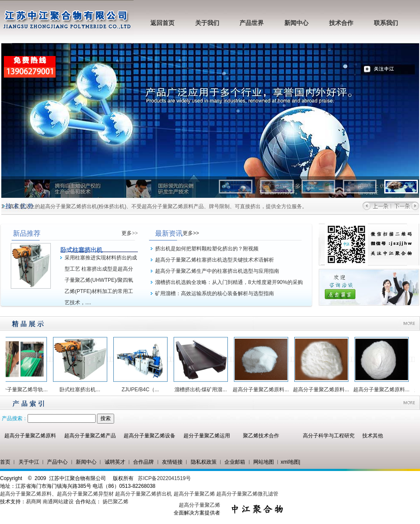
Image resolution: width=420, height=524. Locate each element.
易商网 (34, 502)
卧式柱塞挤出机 (81, 250)
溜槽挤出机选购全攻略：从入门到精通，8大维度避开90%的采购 (229, 282)
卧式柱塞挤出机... (83, 390)
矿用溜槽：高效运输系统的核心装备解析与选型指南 (215, 293)
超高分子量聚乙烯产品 (90, 436)
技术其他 (373, 436)
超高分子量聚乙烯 (194, 494)
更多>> (130, 233)
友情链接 (172, 462)
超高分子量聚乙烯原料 (30, 436)
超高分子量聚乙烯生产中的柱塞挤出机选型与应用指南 (217, 271)
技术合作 (341, 23)
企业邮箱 (235, 462)
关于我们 (207, 23)
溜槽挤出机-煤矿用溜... (204, 390)
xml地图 (290, 462)
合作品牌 (143, 462)
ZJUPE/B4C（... (143, 390)
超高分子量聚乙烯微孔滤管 (247, 494)
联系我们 (386, 23)
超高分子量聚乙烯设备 (149, 436)
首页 (5, 462)
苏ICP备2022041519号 (164, 478)
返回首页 (162, 23)
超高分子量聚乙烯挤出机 (144, 494)
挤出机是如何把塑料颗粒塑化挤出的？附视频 (207, 249)
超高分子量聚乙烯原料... (264, 390)
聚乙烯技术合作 (261, 436)
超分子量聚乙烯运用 (207, 436)
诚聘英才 (115, 462)
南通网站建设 (58, 502)
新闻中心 (296, 23)
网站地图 (264, 462)
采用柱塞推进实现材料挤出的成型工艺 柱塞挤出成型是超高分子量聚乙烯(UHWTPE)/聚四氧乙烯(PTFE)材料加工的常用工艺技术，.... (101, 280)
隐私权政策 (204, 462)
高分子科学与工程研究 (329, 436)
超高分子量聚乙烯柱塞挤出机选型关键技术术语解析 (215, 260)
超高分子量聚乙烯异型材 (85, 494)
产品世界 (252, 23)
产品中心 (57, 462)
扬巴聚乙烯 (115, 502)
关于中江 (29, 462)
